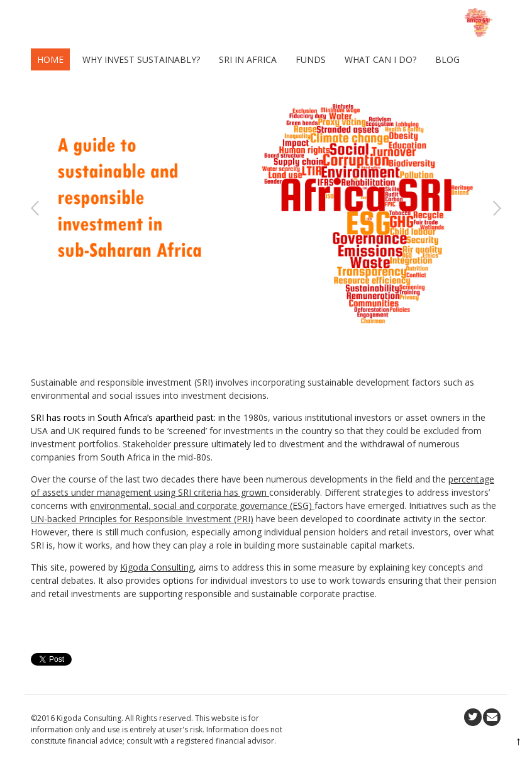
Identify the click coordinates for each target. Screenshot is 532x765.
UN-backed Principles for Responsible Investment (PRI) (142, 519)
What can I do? (380, 59)
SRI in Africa (248, 59)
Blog (447, 59)
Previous (35, 209)
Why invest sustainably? (141, 59)
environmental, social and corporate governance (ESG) (202, 505)
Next (497, 209)
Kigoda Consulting (157, 567)
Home (50, 59)
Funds (311, 59)
